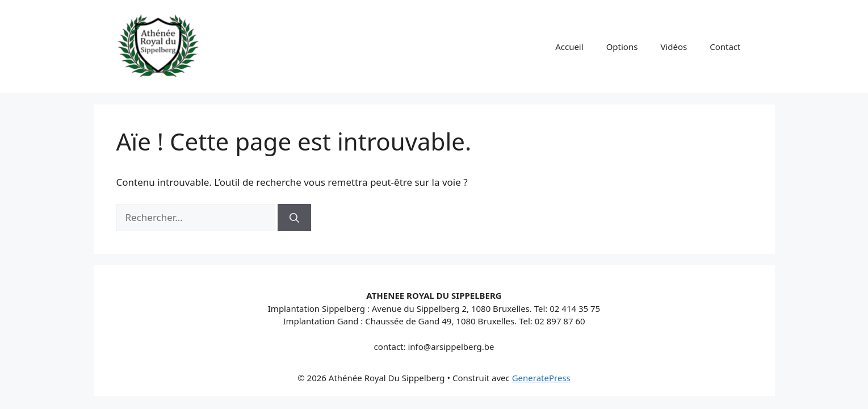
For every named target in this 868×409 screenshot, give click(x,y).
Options (622, 47)
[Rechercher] (294, 218)
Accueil (569, 47)
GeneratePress (541, 378)
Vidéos (674, 47)
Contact (725, 47)
